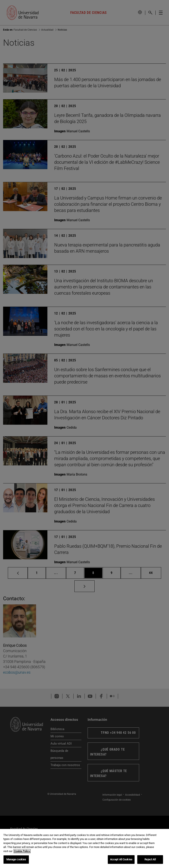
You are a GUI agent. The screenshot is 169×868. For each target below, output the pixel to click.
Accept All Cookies (121, 859)
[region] (84, 848)
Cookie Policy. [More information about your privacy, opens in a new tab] (22, 851)
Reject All (150, 859)
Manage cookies (16, 859)
